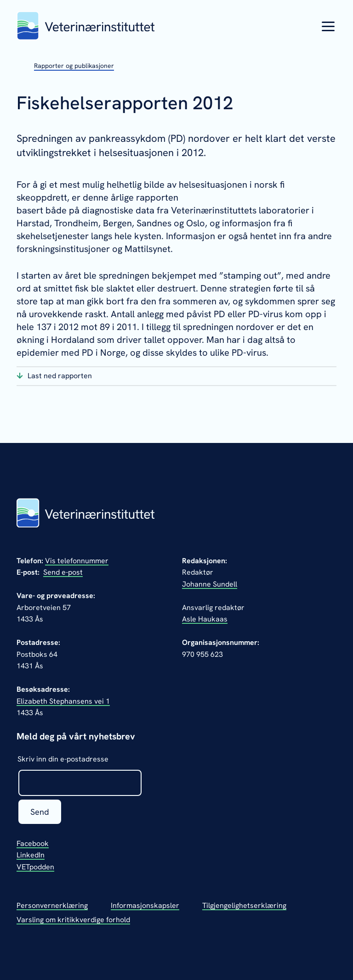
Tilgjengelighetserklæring (244, 905)
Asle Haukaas (205, 619)
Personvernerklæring (52, 905)
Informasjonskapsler (145, 905)
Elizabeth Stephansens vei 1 (63, 701)
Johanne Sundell (210, 584)
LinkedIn (31, 855)
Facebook (33, 843)
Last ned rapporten (60, 376)
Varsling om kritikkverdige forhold (73, 920)
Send (40, 812)
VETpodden (35, 867)
